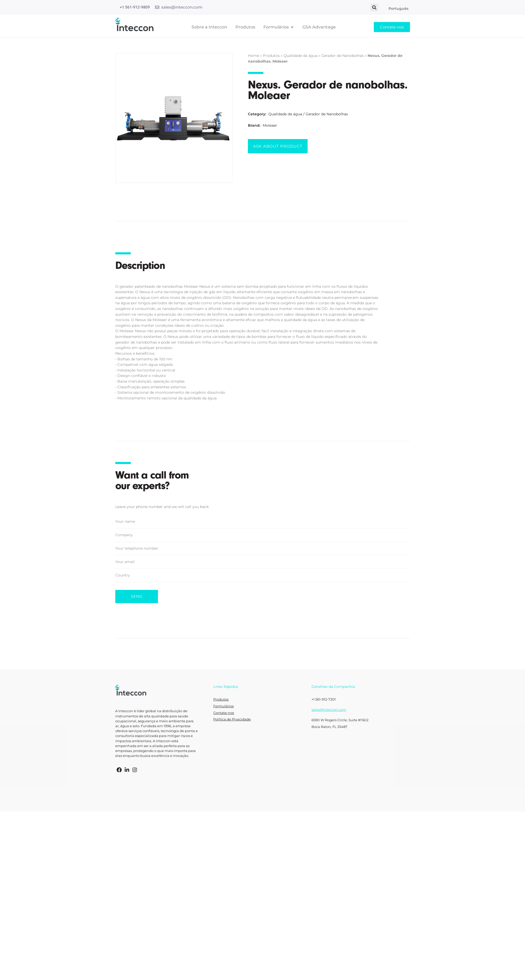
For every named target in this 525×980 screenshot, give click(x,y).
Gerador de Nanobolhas (343, 56)
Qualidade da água (300, 56)
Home (253, 56)
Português (398, 9)
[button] (374, 7)
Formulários (223, 706)
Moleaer (270, 125)
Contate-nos (224, 713)
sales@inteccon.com (182, 7)
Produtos (271, 56)
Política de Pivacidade (232, 719)
